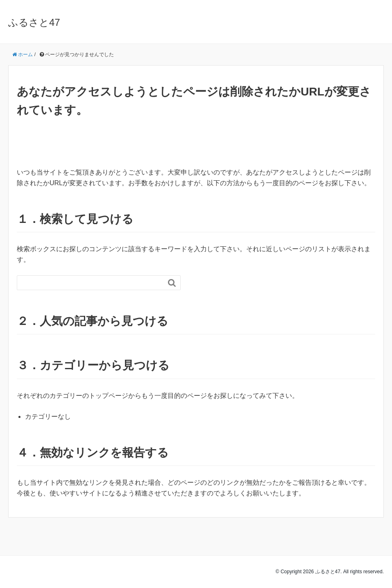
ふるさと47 (34, 22)
